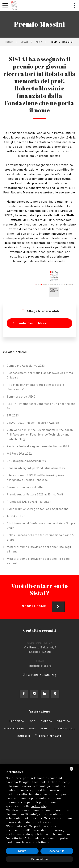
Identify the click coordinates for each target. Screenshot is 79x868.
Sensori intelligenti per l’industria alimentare (36, 468)
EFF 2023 (13, 415)
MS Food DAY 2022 (19, 454)
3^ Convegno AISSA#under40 (27, 461)
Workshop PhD (14, 729)
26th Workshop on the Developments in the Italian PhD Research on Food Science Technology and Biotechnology (40, 435)
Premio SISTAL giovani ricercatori (29, 502)
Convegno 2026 (65, 729)
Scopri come (43, 604)
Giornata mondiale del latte (25, 487)
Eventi (45, 729)
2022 (39, 42)
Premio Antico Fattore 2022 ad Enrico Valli (35, 494)
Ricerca (46, 721)
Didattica (63, 721)
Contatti (24, 736)
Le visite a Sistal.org (41, 675)
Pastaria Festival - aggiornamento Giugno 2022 (38, 446)
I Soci (32, 721)
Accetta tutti (57, 851)
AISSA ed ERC (16, 516)
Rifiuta (22, 851)
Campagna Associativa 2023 (26, 366)
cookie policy (39, 806)
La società (16, 721)
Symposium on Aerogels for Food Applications (38, 509)
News (24, 42)
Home (9, 42)
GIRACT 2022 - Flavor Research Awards (33, 423)
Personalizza (39, 859)
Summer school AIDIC (21, 397)
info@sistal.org (44, 666)
